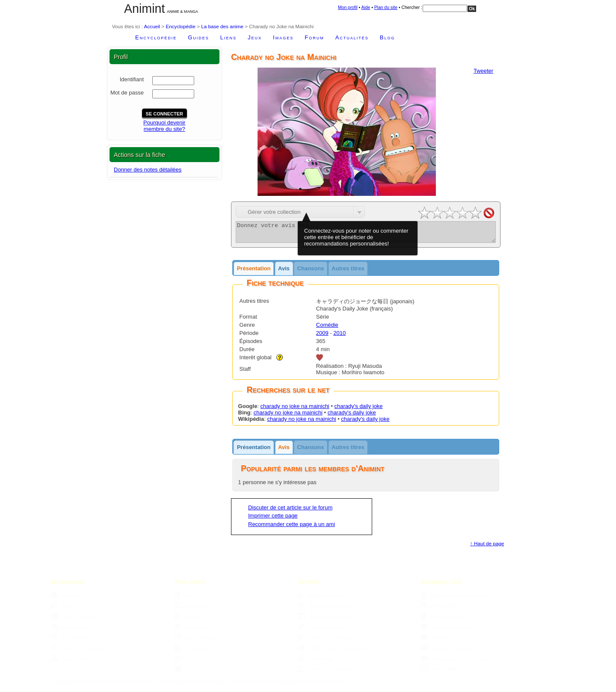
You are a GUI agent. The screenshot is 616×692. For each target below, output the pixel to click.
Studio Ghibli (441, 673)
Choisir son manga (324, 641)
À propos (67, 599)
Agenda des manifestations (456, 599)
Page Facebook (197, 641)
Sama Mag (315, 662)
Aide (366, 7)
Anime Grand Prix (446, 609)
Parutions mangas (447, 652)
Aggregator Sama (322, 599)
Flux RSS (190, 599)
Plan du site (386, 7)
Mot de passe (127, 93)
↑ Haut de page (487, 547)
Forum (314, 37)
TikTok (187, 662)
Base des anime (444, 620)
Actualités (352, 37)
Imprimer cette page (273, 519)
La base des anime (222, 26)
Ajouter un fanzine (323, 631)
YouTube (190, 673)
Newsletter (191, 609)
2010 (339, 337)
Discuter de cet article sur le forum (290, 511)
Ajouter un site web (324, 609)
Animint (144, 9)
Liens (228, 37)
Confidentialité (73, 641)
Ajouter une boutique (327, 620)
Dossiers (436, 641)
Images (283, 37)
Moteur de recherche (80, 652)
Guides (198, 37)
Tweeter (483, 71)
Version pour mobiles (326, 673)
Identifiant (132, 79)
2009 (322, 337)
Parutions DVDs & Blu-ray (455, 662)
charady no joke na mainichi (295, 410)
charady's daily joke (359, 410)
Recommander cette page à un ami (292, 528)
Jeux (255, 37)
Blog (388, 37)
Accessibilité (70, 631)
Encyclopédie (181, 26)
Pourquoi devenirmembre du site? (164, 126)
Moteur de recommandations (335, 652)
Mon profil (348, 7)
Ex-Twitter (191, 652)
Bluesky (188, 620)
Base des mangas (446, 631)
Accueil (152, 26)
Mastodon (191, 631)
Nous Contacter (74, 620)
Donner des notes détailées (148, 170)
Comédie (327, 329)
